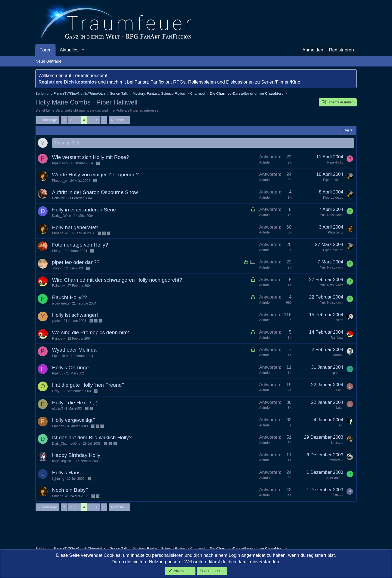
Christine (58, 198)
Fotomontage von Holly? (80, 245)
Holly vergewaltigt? (74, 420)
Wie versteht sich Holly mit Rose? (91, 157)
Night (339, 320)
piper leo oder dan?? (76, 262)
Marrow (338, 355)
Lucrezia (337, 443)
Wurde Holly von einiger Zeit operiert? (95, 175)
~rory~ (57, 269)
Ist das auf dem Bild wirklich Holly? (92, 438)
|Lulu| (339, 391)
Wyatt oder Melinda (74, 350)
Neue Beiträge (48, 61)
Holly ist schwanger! (75, 315)
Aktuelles (69, 50)
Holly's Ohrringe (70, 368)
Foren (45, 50)
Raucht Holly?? (70, 298)
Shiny (56, 251)
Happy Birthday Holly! (77, 455)
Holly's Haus (66, 473)
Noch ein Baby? (70, 490)
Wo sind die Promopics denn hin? (91, 333)
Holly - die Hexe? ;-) (75, 403)
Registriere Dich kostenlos (68, 82)
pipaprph (337, 373)
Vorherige (50, 120)
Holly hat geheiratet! (75, 228)
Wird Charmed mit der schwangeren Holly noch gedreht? (117, 280)
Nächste (118, 120)
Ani (341, 426)
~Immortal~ (335, 460)
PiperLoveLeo (333, 180)
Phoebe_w (60, 181)
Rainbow (58, 286)
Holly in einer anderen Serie (84, 210)
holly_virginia (61, 461)
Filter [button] (346, 130)
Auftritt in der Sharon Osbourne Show (95, 193)
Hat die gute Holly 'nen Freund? (88, 385)
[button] (83, 50)
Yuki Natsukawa (332, 215)
